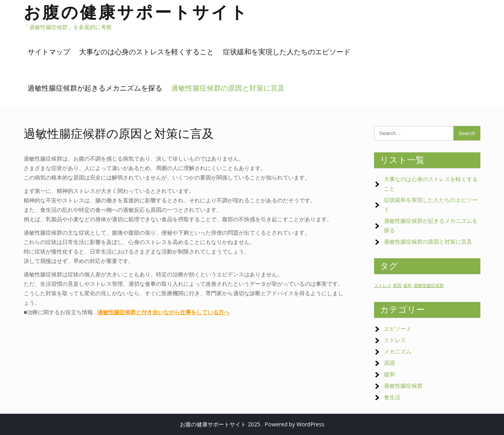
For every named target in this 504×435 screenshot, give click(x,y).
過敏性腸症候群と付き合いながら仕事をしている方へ (163, 312)
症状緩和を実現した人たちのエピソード (287, 52)
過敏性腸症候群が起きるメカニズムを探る (95, 88)
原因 (389, 363)
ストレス (395, 340)
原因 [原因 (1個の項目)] (397, 285)
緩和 (389, 374)
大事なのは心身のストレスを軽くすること (146, 52)
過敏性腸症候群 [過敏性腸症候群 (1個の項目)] (429, 285)
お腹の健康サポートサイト (136, 12)
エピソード (398, 329)
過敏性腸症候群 (403, 386)
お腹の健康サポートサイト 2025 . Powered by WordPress (252, 424)
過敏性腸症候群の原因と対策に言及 (228, 88)
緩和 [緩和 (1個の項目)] (408, 285)
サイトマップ (49, 52)
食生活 (392, 397)
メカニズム (398, 351)
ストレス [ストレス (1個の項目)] (383, 285)
